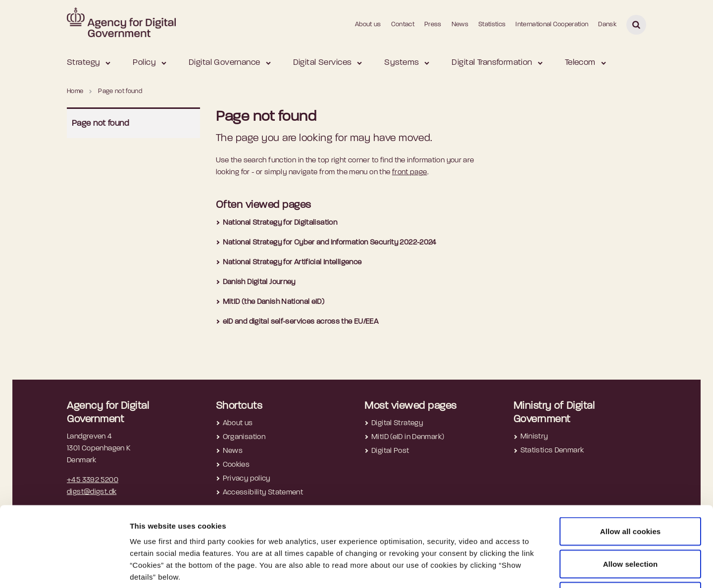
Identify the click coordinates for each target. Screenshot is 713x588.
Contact (403, 24)
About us (368, 24)
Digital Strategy (397, 423)
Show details (525, 568)
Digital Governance (225, 63)
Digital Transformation (492, 63)
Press (433, 24)
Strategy (83, 63)
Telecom (580, 63)
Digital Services (323, 63)
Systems (402, 63)
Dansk (607, 24)
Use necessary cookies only (631, 523)
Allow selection (631, 491)
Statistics (492, 24)
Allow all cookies (631, 458)
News (460, 24)
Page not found (101, 123)
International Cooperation (552, 24)
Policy (144, 63)
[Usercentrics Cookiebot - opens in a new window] (64, 569)
